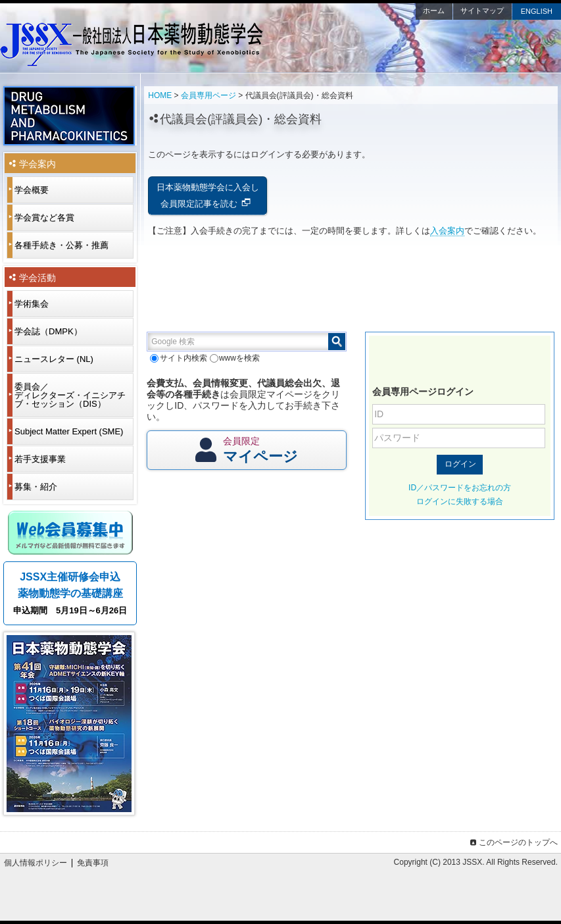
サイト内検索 (178, 358)
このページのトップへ (513, 842)
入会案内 (447, 231)
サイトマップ (482, 11)
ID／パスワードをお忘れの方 (460, 488)
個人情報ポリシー (36, 863)
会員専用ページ (208, 95)
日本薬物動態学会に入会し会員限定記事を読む (208, 195)
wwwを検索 (235, 358)
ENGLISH (537, 11)
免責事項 (93, 863)
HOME (160, 95)
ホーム (434, 11)
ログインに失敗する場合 (460, 501)
